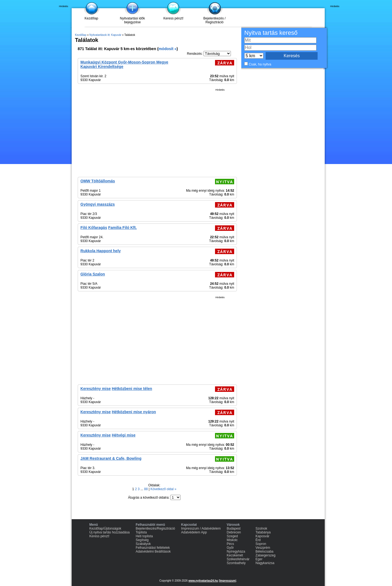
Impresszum (227, 581)
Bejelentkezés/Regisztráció (155, 528)
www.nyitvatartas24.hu (203, 581)
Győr (230, 548)
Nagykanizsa (265, 563)
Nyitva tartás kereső (271, 33)
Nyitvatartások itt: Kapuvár (105, 35)
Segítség (142, 540)
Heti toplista (144, 536)
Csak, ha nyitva (260, 64)
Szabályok (143, 544)
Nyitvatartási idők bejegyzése (132, 20)
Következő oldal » (163, 489)
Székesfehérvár (238, 559)
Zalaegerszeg (265, 555)
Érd (258, 540)
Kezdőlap (91, 18)
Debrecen (234, 532)
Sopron (261, 544)
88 (146, 489)
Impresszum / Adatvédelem (201, 528)
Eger (259, 559)
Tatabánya (263, 532)
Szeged (232, 536)
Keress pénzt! (173, 18)
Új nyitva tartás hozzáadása (110, 532)
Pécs (230, 544)
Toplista (141, 532)
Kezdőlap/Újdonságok (105, 528)
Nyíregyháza (236, 551)
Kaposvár (262, 536)
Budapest (234, 528)
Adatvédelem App (194, 532)
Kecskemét (235, 555)
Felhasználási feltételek (153, 548)
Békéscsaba (264, 551)
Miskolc (232, 540)
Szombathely (236, 563)
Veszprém (263, 548)
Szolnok (261, 528)
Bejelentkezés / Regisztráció (214, 20)
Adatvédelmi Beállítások (153, 551)
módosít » (167, 49)
